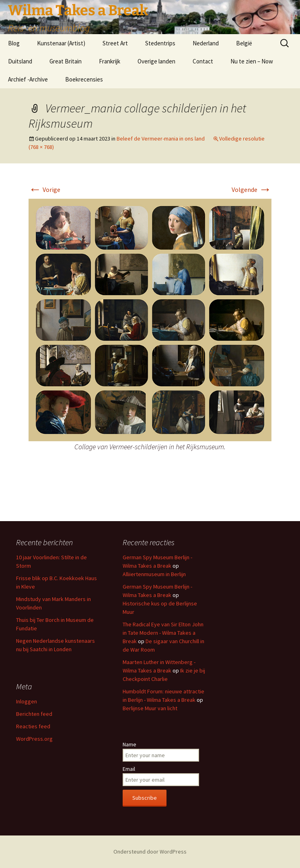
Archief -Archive (28, 79)
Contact (203, 61)
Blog (14, 43)
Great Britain (66, 61)
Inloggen (27, 701)
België (244, 43)
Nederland (206, 43)
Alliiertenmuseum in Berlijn (154, 574)
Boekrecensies (84, 79)
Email (129, 769)
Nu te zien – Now (252, 61)
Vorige (44, 189)
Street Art (115, 43)
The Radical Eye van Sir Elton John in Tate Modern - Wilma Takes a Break (163, 633)
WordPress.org (34, 739)
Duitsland (20, 61)
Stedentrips (160, 43)
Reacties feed (33, 726)
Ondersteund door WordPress (150, 852)
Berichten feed (34, 714)
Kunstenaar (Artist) (61, 43)
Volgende (252, 189)
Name (129, 744)
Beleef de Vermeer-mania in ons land (161, 139)
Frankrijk (110, 61)
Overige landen (156, 61)
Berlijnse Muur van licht (150, 708)
